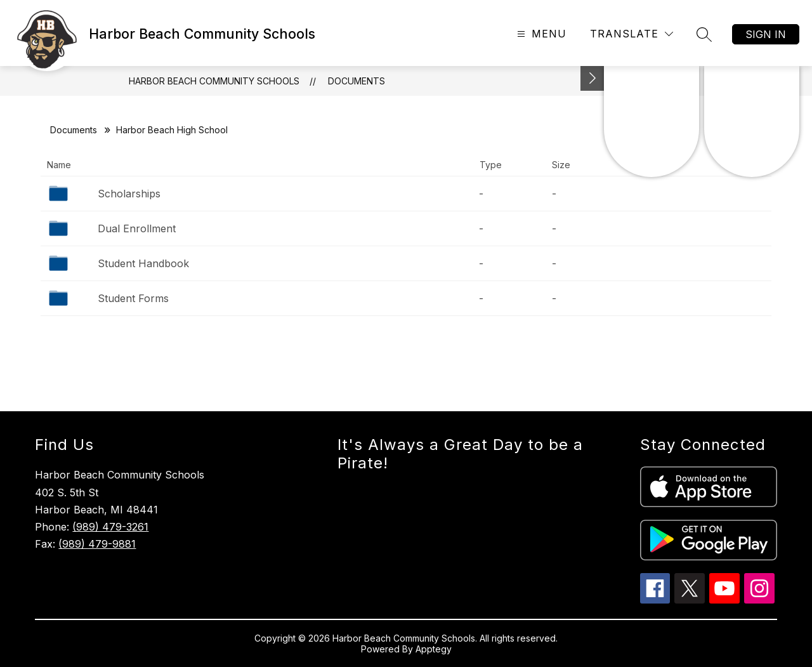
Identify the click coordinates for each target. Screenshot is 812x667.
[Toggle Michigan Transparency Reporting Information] (593, 78)
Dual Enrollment (137, 228)
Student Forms (133, 298)
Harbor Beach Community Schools (214, 81)
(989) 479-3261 (110, 527)
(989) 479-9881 (97, 544)
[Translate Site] (632, 34)
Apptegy (434, 649)
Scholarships (129, 194)
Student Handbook (143, 263)
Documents (357, 81)
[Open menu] (540, 34)
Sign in (766, 34)
